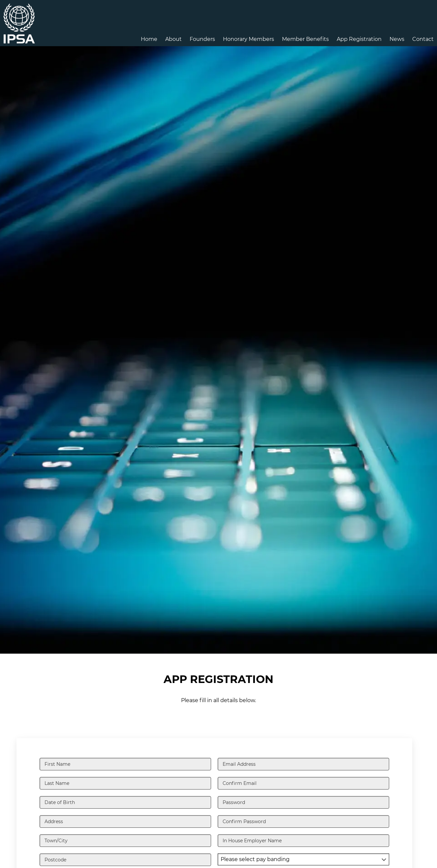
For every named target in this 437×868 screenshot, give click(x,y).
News (397, 39)
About (173, 39)
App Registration (359, 39)
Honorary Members (249, 39)
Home (149, 39)
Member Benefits (305, 39)
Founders (202, 39)
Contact (423, 39)
